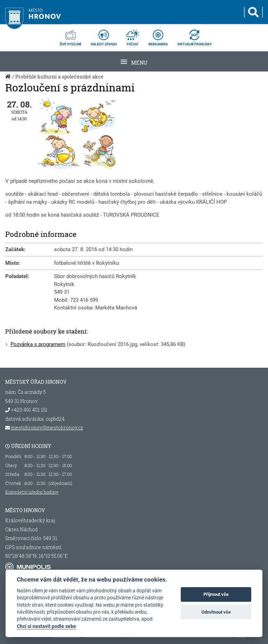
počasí (133, 36)
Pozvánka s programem (38, 344)
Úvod (9, 80)
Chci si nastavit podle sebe (46, 626)
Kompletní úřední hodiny (32, 492)
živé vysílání (70, 36)
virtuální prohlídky (195, 36)
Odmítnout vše (216, 612)
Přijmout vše (216, 594)
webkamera (158, 36)
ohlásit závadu (104, 36)
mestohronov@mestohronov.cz (47, 428)
